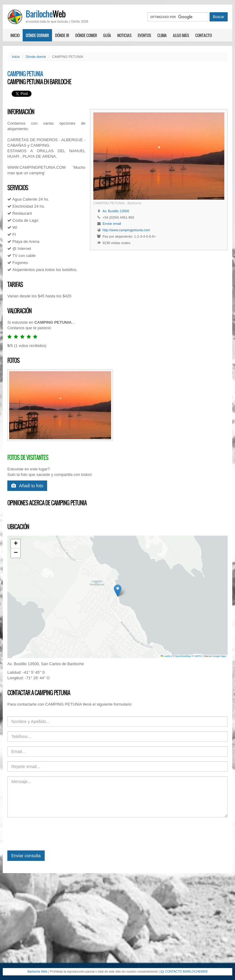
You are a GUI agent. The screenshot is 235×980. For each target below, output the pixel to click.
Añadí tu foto (27, 486)
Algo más (181, 35)
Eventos (144, 35)
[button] (118, 591)
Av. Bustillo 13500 (116, 211)
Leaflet (166, 656)
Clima (162, 35)
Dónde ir (62, 35)
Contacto (203, 35)
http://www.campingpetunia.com (126, 230)
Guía (107, 35)
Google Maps (219, 656)
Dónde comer (86, 35)
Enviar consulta (26, 856)
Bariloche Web (37, 972)
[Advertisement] (117, 921)
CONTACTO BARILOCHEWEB (184, 972)
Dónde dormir (37, 35)
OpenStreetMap (183, 656)
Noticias (124, 35)
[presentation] (54, 834)
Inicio (15, 35)
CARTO (198, 656)
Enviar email (112, 224)
